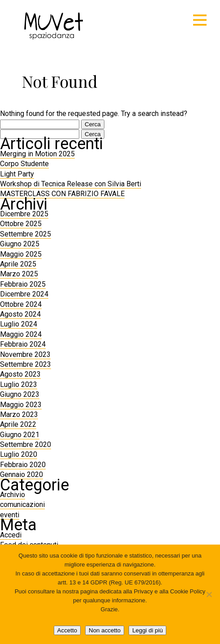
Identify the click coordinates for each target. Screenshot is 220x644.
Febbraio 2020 (23, 465)
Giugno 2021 (20, 435)
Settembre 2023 (26, 364)
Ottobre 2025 (21, 224)
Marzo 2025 (19, 274)
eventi (10, 515)
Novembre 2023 (25, 354)
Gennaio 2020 (22, 474)
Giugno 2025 (20, 244)
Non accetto (105, 630)
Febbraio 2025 (23, 284)
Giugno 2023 (20, 394)
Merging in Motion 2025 (37, 154)
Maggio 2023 (21, 405)
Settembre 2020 (26, 444)
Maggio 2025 (21, 254)
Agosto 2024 (20, 314)
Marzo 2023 (19, 414)
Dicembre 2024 (24, 294)
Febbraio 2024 (23, 344)
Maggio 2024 (21, 334)
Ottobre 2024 (21, 304)
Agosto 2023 (20, 374)
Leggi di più (147, 630)
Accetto (67, 630)
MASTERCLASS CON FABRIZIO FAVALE (62, 194)
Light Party (17, 174)
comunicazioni (22, 504)
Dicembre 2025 (24, 214)
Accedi (11, 535)
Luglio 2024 (19, 324)
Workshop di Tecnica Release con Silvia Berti (71, 184)
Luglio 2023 (19, 384)
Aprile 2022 (18, 424)
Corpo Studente (24, 164)
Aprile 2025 (18, 264)
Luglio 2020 (19, 454)
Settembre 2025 (26, 234)
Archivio (13, 495)
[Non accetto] (209, 594)
